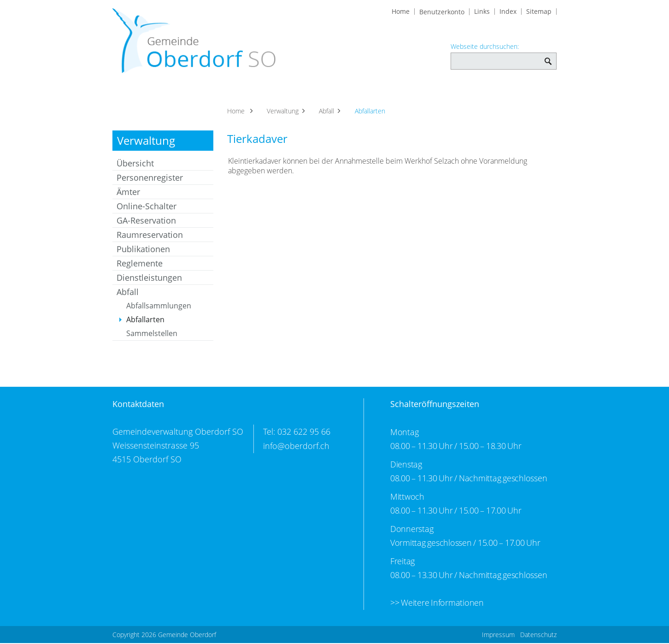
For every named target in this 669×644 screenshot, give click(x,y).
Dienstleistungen (149, 279)
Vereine (410, 93)
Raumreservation (150, 236)
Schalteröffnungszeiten (435, 406)
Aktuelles (135, 93)
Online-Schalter (147, 208)
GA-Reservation (146, 222)
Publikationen (143, 251)
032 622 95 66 (304, 433)
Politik (220, 93)
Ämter (128, 194)
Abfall (128, 294)
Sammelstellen (152, 335)
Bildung (537, 93)
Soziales (318, 93)
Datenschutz (538, 635)
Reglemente (140, 265)
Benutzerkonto (442, 12)
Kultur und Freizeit (473, 93)
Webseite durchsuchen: (485, 47)
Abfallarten (167, 321)
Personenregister (150, 179)
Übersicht (135, 165)
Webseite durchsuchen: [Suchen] (548, 56)
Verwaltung (267, 93)
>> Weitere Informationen (437, 604)
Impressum (498, 635)
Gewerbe (364, 93)
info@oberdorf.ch (296, 447)
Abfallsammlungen (159, 307)
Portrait (180, 93)
